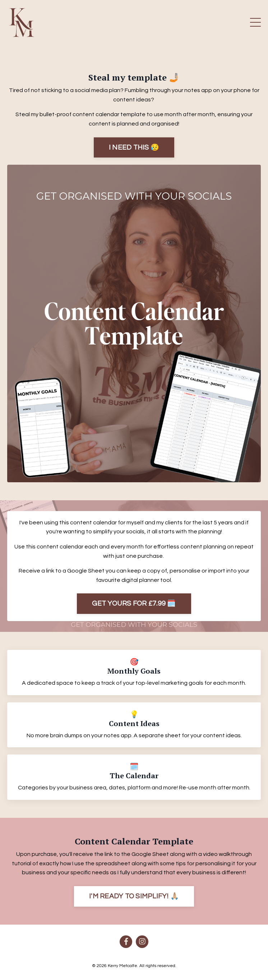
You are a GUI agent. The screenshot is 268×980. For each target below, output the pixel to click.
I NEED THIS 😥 (134, 147)
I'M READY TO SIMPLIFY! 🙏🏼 (134, 896)
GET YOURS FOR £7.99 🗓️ (134, 603)
